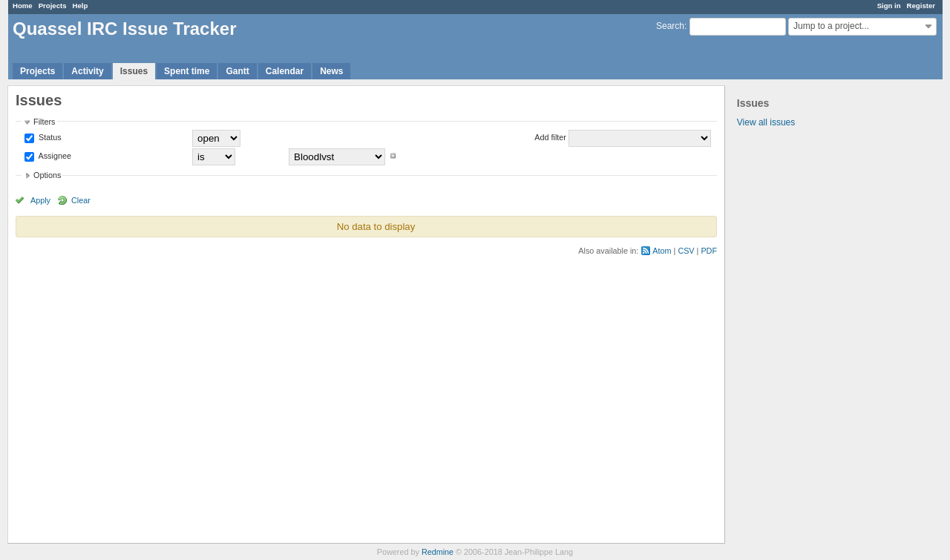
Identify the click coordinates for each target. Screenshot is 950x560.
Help (81, 6)
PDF (709, 251)
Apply (40, 200)
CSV (686, 251)
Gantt (237, 71)
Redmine (438, 552)
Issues (134, 71)
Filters (44, 122)
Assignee (54, 156)
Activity (87, 71)
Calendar (285, 71)
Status (49, 137)
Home (23, 6)
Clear (81, 200)
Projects (53, 6)
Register (921, 6)
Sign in (889, 6)
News (331, 71)
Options (47, 175)
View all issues (766, 122)
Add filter (550, 137)
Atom (662, 251)
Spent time (187, 71)
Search (670, 26)
